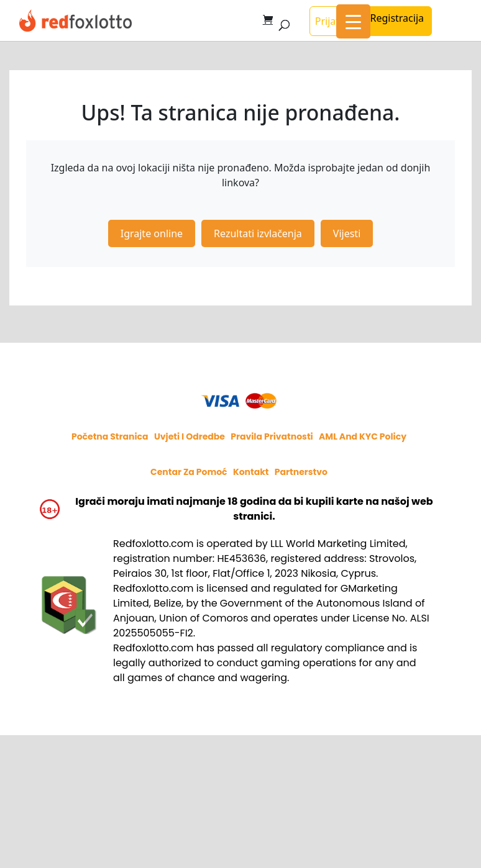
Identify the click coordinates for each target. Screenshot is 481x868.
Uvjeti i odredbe (190, 436)
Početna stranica (110, 436)
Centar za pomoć (189, 472)
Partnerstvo (301, 472)
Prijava (331, 21)
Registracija (397, 18)
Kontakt (251, 472)
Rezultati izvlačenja (258, 233)
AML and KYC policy (363, 436)
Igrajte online (152, 233)
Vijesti (347, 233)
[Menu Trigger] (353, 21)
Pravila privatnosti (272, 436)
